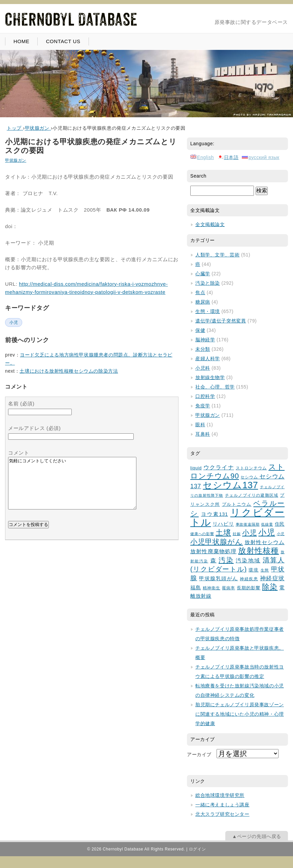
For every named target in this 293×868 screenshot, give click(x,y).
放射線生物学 (210, 377)
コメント (19, 453)
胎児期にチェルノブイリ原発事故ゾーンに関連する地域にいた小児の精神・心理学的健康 (240, 714)
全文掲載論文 (210, 224)
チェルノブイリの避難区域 (252, 495)
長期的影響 (249, 588)
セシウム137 (230, 485)
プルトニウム (237, 504)
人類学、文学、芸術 (217, 255)
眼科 (200, 425)
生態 (265, 570)
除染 (270, 587)
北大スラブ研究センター (222, 814)
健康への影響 (202, 534)
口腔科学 (205, 396)
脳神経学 (205, 340)
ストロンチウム (251, 468)
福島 (196, 588)
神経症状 (272, 578)
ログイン (197, 849)
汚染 (226, 560)
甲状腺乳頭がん (219, 579)
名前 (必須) (21, 404)
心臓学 (203, 274)
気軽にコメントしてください (72, 488)
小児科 (203, 368)
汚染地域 (248, 561)
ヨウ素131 (215, 514)
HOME (21, 41)
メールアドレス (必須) (34, 428)
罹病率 (229, 588)
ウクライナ (219, 468)
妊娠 (237, 534)
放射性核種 (258, 551)
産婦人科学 (208, 359)
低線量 (267, 524)
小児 (14, 322)
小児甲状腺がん (217, 542)
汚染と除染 (208, 283)
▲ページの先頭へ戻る (257, 836)
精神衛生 (211, 588)
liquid (196, 468)
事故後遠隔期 (248, 524)
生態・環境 (208, 311)
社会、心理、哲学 (215, 387)
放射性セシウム (265, 542)
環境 (254, 570)
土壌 (223, 533)
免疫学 (203, 406)
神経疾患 (249, 579)
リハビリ (223, 524)
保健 (200, 330)
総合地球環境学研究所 (220, 795)
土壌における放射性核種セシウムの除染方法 (69, 371)
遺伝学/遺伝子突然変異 (221, 321)
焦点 (200, 292)
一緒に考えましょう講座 (222, 805)
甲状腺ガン (16, 160)
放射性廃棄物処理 (213, 551)
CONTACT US (63, 41)
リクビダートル (237, 517)
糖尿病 (203, 302)
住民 (280, 524)
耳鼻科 (203, 434)
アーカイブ (199, 754)
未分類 (203, 349)
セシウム (250, 477)
